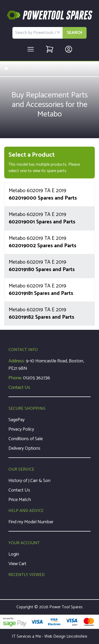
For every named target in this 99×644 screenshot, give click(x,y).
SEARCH (75, 33)
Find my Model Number (31, 522)
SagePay (16, 420)
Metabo (68, 69)
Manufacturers (42, 69)
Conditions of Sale (26, 439)
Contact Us (19, 388)
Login (14, 554)
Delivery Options (24, 448)
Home (13, 69)
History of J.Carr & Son (29, 481)
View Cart (17, 564)
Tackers (88, 69)
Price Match (20, 500)
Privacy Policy (21, 429)
